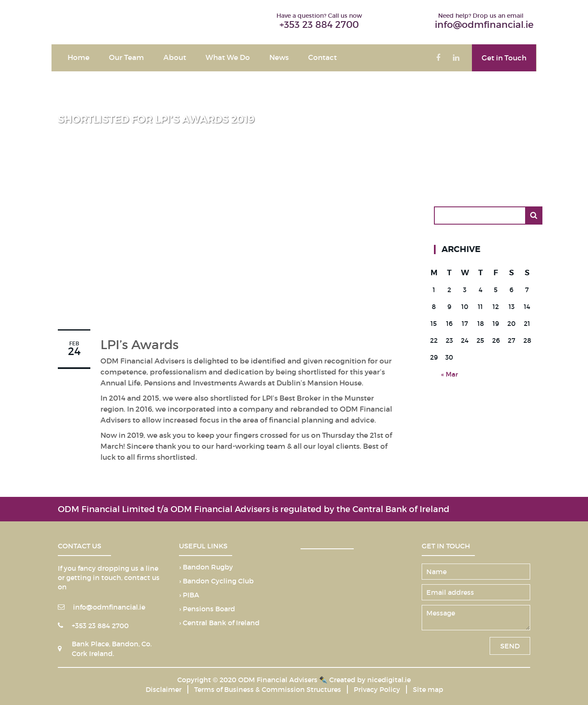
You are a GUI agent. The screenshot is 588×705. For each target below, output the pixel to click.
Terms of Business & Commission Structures (268, 689)
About (175, 58)
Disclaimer (164, 689)
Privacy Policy (377, 689)
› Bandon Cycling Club (216, 581)
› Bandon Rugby (206, 567)
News (279, 58)
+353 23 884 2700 (319, 25)
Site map (428, 689)
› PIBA (189, 595)
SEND (510, 646)
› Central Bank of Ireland (219, 623)
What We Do (228, 58)
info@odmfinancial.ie (484, 25)
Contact (322, 58)
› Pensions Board (207, 609)
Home (79, 58)
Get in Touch (504, 58)
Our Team (126, 58)
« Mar (450, 374)
